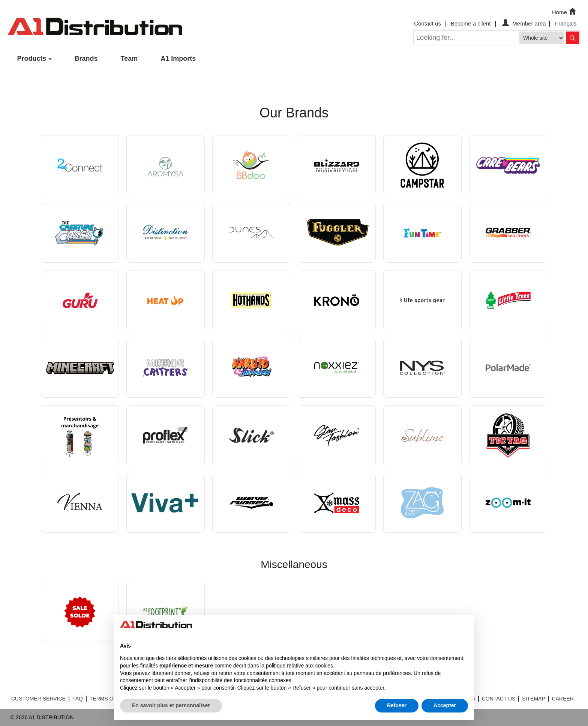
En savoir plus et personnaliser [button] (171, 705)
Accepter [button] (445, 705)
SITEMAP (533, 699)
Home (565, 12)
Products (32, 59)
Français (566, 23)
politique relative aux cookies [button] (299, 666)
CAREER (563, 699)
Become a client (471, 23)
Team (129, 59)
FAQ (78, 699)
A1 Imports (178, 59)
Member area (523, 23)
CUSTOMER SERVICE (38, 699)
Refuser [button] (397, 705)
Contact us (427, 23)
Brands (86, 59)
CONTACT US (499, 699)
